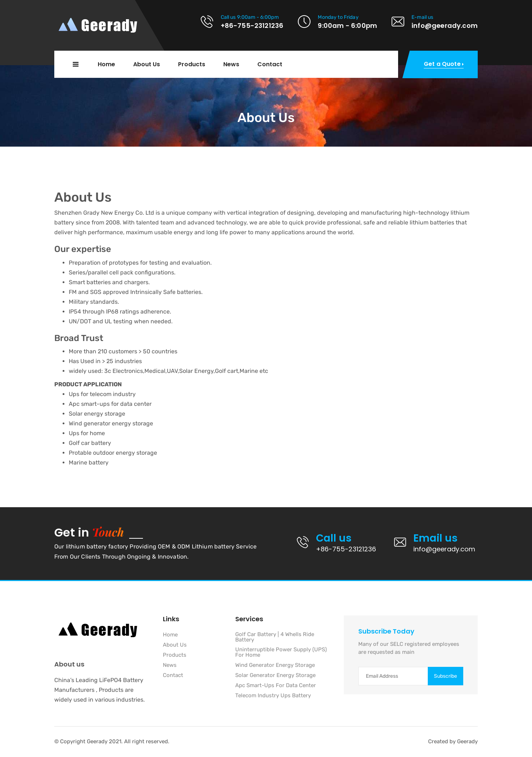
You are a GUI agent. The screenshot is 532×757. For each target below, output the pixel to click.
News (231, 64)
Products (192, 64)
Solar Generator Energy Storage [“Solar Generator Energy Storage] (275, 676)
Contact (270, 64)
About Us (147, 64)
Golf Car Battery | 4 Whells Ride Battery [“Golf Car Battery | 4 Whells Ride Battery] (275, 637)
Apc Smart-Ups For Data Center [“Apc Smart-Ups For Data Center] (276, 686)
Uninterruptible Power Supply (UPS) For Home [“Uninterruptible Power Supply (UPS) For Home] (281, 653)
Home (106, 64)
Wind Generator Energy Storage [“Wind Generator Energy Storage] (275, 665)
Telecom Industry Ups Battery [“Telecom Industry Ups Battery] (273, 696)
